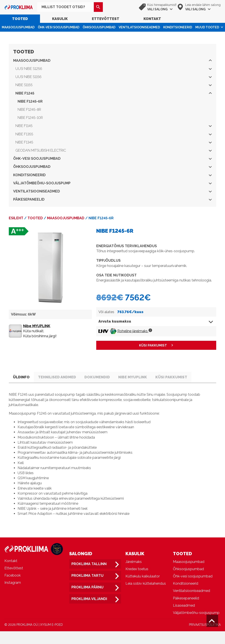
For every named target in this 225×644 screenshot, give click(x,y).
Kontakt (152, 19)
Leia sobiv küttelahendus (146, 596)
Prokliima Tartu (87, 588)
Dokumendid (113, 378)
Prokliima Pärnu (87, 600)
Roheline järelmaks (135, 331)
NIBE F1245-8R (29, 110)
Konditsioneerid (178, 27)
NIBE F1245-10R (30, 118)
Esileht (16, 218)
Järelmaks (134, 574)
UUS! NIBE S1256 (114, 69)
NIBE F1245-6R (30, 101)
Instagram (13, 595)
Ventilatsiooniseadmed (139, 27)
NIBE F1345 (114, 142)
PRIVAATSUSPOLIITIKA (205, 637)
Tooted (20, 19)
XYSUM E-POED (52, 637)
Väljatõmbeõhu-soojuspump (112, 183)
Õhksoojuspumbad (99, 27)
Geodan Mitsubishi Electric (114, 150)
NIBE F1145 (114, 126)
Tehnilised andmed (66, 378)
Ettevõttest (106, 19)
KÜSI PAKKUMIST (153, 346)
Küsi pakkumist (32, 389)
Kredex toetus (137, 582)
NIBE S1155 (114, 85)
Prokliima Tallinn (89, 577)
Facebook (13, 588)
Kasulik (60, 19)
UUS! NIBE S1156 (114, 77)
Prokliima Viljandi (89, 612)
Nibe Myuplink (155, 378)
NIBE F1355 (114, 134)
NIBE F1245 (114, 93)
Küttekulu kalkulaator (143, 589)
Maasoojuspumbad (18, 27)
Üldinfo (24, 378)
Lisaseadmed (184, 618)
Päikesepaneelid (112, 199)
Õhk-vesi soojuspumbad (59, 27)
